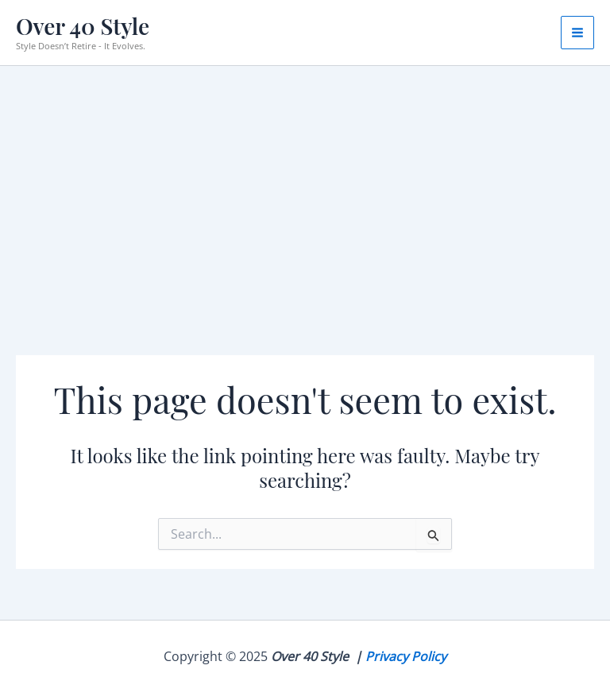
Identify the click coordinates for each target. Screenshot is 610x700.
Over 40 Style (83, 26)
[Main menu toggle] (577, 33)
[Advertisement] (305, 185)
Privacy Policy (406, 656)
